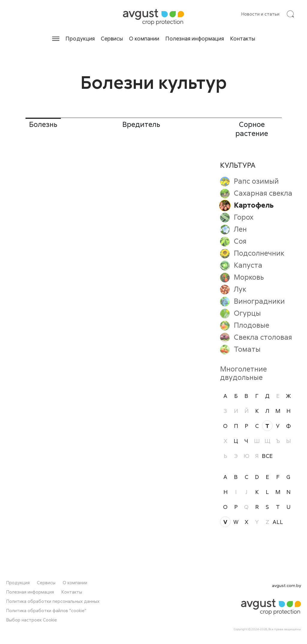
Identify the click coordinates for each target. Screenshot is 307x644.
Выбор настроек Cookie (31, 620)
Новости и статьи (260, 14)
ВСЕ (267, 456)
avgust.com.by (286, 585)
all (278, 522)
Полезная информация (195, 38)
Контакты (243, 38)
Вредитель (141, 124)
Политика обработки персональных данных (53, 601)
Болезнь (43, 124)
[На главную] (153, 17)
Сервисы (112, 38)
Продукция (80, 38)
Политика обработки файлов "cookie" (46, 610)
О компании (144, 38)
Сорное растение (252, 129)
